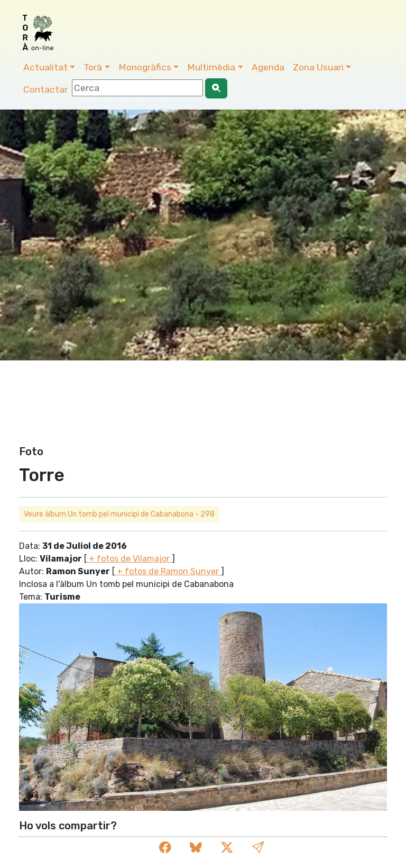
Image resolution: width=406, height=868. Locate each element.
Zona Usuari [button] (318, 67)
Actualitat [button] (45, 67)
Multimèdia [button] (211, 67)
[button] (258, 848)
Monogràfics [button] (145, 67)
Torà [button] (93, 67)
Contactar (45, 89)
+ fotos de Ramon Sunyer (168, 571)
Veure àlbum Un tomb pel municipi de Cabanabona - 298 (119, 514)
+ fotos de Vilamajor (129, 559)
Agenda (268, 67)
